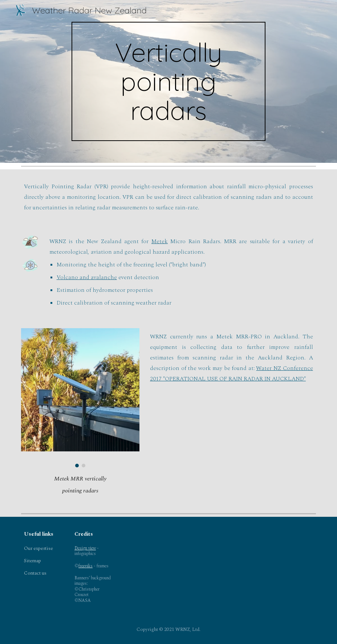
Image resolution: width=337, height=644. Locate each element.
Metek (160, 241)
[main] (168, 81)
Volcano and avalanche (87, 277)
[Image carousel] (80, 398)
